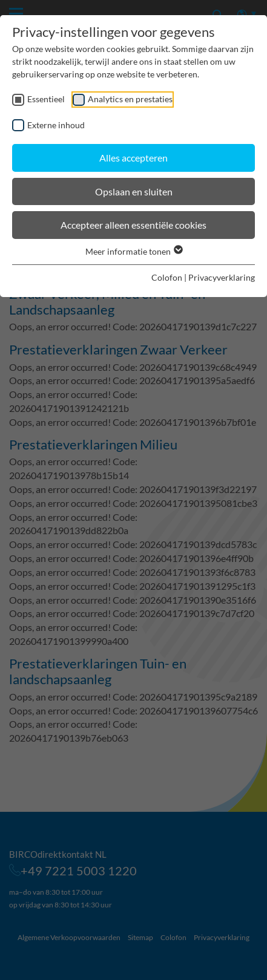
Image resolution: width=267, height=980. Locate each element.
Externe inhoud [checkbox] (56, 125)
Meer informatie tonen (133, 251)
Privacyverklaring (222, 277)
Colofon (167, 277)
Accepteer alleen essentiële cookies (133, 225)
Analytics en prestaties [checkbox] (130, 99)
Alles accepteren (133, 158)
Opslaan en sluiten (134, 191)
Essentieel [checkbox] (46, 99)
